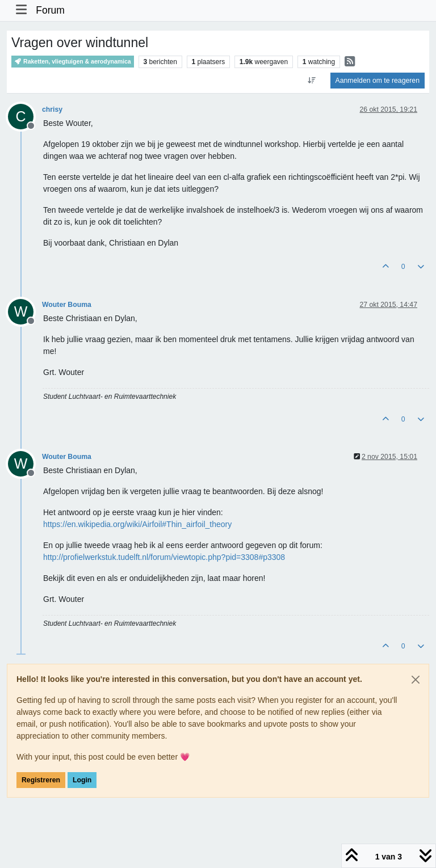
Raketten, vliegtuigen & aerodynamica (73, 62)
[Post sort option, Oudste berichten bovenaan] (311, 81)
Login (82, 780)
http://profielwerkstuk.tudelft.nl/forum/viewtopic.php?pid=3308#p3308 (164, 557)
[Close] (416, 680)
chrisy (52, 109)
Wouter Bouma (67, 305)
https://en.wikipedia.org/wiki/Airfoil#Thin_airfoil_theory (137, 524)
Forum (50, 10)
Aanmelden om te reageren (378, 81)
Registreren (41, 780)
